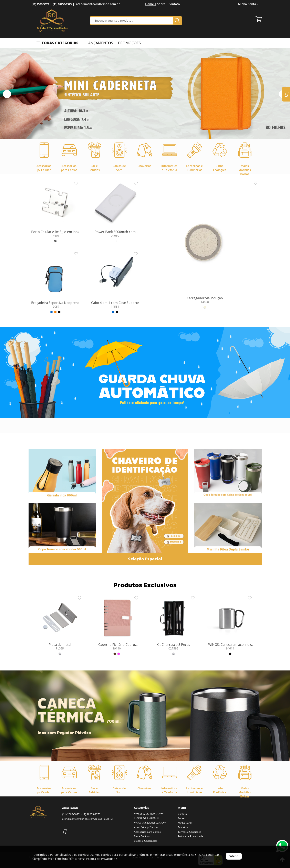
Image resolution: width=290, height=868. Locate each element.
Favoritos (183, 827)
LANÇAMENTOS (100, 43)
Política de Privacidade (191, 836)
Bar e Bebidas (142, 836)
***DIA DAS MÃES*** (147, 818)
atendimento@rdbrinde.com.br (98, 4)
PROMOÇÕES (129, 43)
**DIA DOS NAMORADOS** (150, 823)
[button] (7, 94)
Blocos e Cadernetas (146, 841)
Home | (151, 4)
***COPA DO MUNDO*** (149, 814)
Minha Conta (248, 4)
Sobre (181, 818)
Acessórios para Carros (147, 832)
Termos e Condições (189, 832)
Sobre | (162, 4)
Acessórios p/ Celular (146, 827)
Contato (174, 4)
